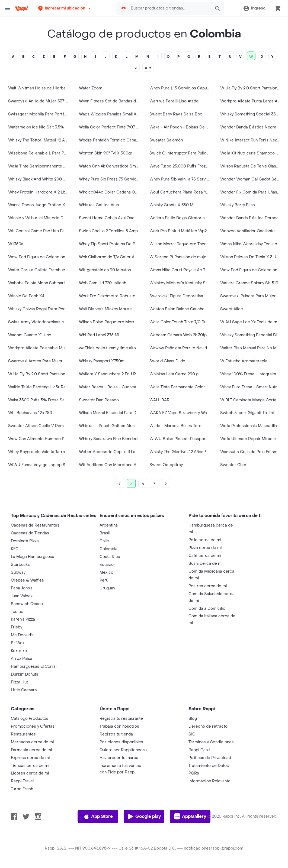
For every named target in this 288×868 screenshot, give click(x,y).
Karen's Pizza (23, 619)
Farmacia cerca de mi (31, 750)
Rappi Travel (22, 781)
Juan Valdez (22, 596)
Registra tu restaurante (121, 719)
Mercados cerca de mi (32, 742)
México (106, 572)
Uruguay (107, 588)
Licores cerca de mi (30, 773)
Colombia (108, 549)
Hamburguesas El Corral (34, 667)
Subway (18, 572)
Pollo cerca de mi (205, 540)
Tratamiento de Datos (209, 766)
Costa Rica (110, 557)
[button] (65, 8)
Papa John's (22, 588)
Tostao (17, 612)
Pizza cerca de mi (205, 548)
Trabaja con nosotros (119, 726)
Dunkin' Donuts (25, 674)
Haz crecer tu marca (119, 758)
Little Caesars (24, 690)
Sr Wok (18, 643)
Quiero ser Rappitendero (123, 750)
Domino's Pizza (25, 541)
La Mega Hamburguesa (33, 557)
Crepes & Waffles (27, 580)
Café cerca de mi (205, 556)
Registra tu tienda (116, 734)
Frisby (17, 627)
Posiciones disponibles (121, 742)
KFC (15, 549)
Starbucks (20, 565)
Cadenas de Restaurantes (35, 525)
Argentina (109, 525)
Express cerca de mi (30, 758)
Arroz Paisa (22, 659)
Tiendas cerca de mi (30, 766)
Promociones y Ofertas (33, 726)
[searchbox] (169, 8)
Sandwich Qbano (27, 604)
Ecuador (107, 565)
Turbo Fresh (22, 789)
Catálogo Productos (30, 719)
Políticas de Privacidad (210, 758)
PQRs (194, 773)
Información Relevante (209, 781)
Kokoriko (19, 651)
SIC (192, 734)
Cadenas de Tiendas (30, 533)
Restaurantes (23, 734)
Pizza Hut (19, 682)
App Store (98, 817)
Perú (104, 580)
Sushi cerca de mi (206, 564)
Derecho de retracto (208, 726)
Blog (193, 719)
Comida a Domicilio (207, 609)
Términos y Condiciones (211, 742)
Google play (144, 817)
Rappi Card (199, 750)
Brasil (105, 533)
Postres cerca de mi (208, 586)
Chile (104, 541)
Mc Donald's (22, 635)
